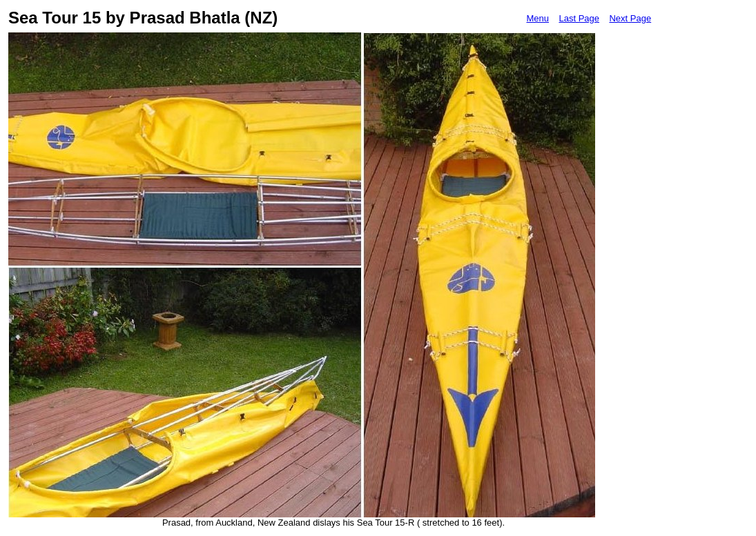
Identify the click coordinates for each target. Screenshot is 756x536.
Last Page (579, 18)
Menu (537, 18)
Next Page (630, 18)
